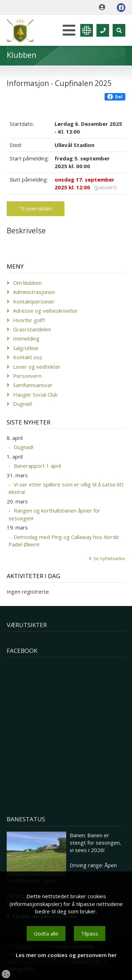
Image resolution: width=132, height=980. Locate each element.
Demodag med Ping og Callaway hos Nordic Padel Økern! (64, 541)
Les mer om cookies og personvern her (66, 955)
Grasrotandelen (32, 329)
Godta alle (46, 933)
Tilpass (90, 933)
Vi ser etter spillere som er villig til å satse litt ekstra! (66, 488)
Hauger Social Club (35, 394)
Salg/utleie (26, 348)
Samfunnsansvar (33, 385)
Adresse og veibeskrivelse (45, 311)
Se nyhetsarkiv (109, 558)
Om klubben (27, 283)
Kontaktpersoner (34, 301)
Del (115, 97)
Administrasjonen (34, 292)
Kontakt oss (28, 357)
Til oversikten (35, 208)
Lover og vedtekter (37, 367)
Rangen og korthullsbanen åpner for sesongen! (54, 514)
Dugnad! (24, 447)
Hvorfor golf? (29, 320)
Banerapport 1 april (37, 466)
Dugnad (22, 404)
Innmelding (26, 338)
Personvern (27, 376)
